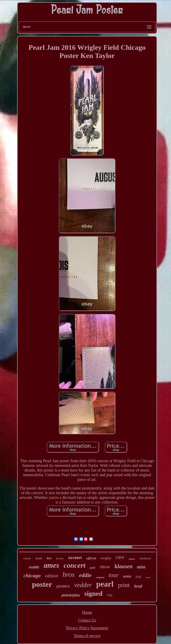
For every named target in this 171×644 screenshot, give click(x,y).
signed (94, 593)
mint (141, 567)
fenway (60, 558)
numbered (145, 558)
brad (138, 586)
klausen (124, 566)
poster (42, 584)
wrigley (106, 558)
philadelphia (71, 595)
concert (75, 565)
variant (27, 558)
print (124, 585)
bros (69, 575)
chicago (32, 576)
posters (63, 586)
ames (51, 565)
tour (114, 575)
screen (75, 558)
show (105, 567)
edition (52, 576)
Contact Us (87, 620)
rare (120, 557)
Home (87, 612)
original (100, 577)
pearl (105, 584)
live (49, 558)
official (91, 558)
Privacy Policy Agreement (87, 628)
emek (148, 577)
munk (39, 558)
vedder (83, 585)
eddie (85, 575)
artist (127, 576)
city (110, 595)
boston (132, 559)
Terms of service (87, 636)
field (138, 577)
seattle (34, 567)
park (93, 568)
